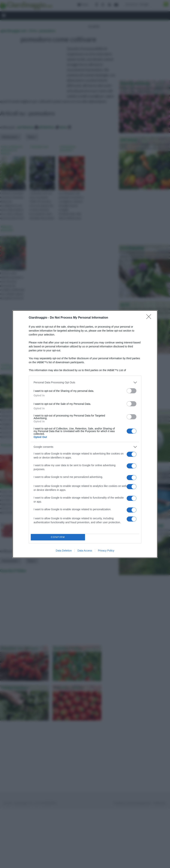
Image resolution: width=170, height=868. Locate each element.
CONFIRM (58, 537)
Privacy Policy (106, 551)
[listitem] (85, 383)
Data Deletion (64, 551)
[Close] (150, 318)
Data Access (85, 551)
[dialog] (85, 434)
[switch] (132, 391)
